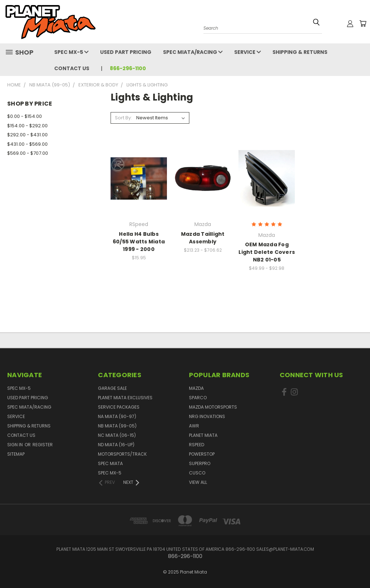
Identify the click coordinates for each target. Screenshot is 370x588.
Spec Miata (110, 463)
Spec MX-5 (71, 52)
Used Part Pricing (126, 52)
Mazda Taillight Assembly (203, 238)
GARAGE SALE (112, 388)
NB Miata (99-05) (117, 426)
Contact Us (72, 68)
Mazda (196, 388)
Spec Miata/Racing (193, 52)
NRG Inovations (207, 416)
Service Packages (119, 407)
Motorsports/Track (122, 454)
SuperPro (200, 463)
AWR (194, 426)
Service (248, 52)
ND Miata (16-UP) (116, 445)
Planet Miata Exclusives (125, 398)
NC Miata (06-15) (117, 435)
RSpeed (197, 445)
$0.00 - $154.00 (25, 116)
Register (43, 445)
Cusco (197, 473)
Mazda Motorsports (213, 407)
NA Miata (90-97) (117, 416)
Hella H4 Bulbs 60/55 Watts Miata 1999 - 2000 (139, 242)
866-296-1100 (128, 68)
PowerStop (202, 454)
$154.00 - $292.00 (27, 126)
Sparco (198, 398)
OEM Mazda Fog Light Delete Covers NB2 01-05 (267, 252)
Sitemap (16, 454)
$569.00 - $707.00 (28, 153)
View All (198, 482)
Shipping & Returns (300, 52)
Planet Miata (203, 435)
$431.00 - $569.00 (27, 144)
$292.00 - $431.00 (27, 135)
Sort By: (123, 118)
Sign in (16, 445)
